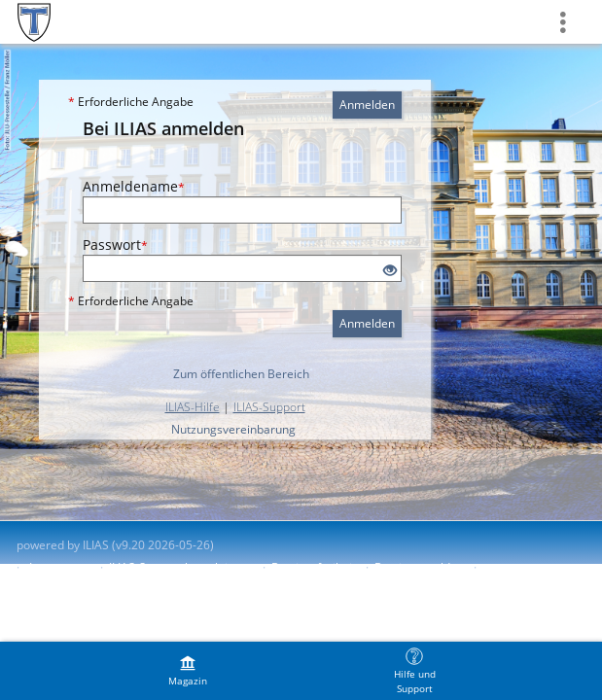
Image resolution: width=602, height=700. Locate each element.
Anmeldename (134, 186)
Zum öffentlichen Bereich (241, 374)
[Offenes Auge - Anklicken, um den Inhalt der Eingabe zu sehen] (390, 271)
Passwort (115, 245)
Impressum (60, 567)
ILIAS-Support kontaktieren (181, 567)
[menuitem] (188, 671)
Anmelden (367, 105)
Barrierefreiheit (314, 567)
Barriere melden (419, 567)
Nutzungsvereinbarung (233, 429)
